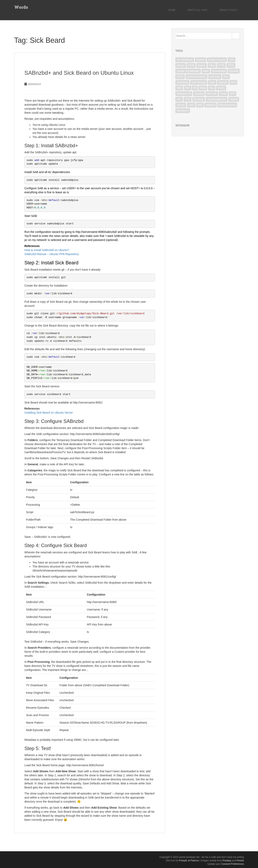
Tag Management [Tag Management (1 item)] (217, 99)
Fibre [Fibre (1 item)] (212, 65)
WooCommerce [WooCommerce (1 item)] (227, 105)
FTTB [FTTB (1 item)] (221, 65)
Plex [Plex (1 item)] (212, 88)
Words (21, 7)
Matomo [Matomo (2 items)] (223, 82)
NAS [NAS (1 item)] (234, 82)
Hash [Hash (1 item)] (206, 71)
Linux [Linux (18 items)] (212, 82)
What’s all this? (197, 10)
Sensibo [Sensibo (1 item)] (199, 94)
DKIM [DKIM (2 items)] (191, 65)
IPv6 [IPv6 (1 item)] (226, 77)
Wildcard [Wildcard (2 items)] (211, 105)
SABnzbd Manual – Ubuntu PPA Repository (52, 254)
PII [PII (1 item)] (195, 88)
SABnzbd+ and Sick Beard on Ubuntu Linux (79, 73)
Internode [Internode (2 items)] (215, 77)
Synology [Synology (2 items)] (199, 99)
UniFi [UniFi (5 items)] (191, 105)
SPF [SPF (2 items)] (233, 94)
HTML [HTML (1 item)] (180, 77)
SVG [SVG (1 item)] (188, 99)
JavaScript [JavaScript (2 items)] (182, 82)
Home (172, 10)
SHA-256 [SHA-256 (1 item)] (212, 94)
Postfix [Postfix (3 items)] (221, 88)
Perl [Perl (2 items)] (188, 88)
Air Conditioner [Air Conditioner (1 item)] (185, 60)
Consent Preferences (233, 864)
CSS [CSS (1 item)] (231, 60)
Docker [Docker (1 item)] (202, 65)
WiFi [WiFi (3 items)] (200, 105)
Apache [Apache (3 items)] (200, 60)
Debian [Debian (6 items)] (181, 65)
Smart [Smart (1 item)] (223, 94)
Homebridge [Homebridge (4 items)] (219, 71)
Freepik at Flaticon (189, 861)
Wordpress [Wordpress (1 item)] (183, 111)
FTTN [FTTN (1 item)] (231, 65)
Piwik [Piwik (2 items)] (203, 88)
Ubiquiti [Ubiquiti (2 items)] (234, 99)
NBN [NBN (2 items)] (179, 88)
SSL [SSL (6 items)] (179, 99)
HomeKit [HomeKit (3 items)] (234, 71)
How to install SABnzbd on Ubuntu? (47, 250)
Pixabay (227, 861)
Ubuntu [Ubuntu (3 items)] (181, 105)
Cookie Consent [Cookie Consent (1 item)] (217, 60)
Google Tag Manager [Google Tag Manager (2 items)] (188, 71)
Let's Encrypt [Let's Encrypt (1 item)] (199, 82)
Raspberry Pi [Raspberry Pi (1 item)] (184, 94)
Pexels (240, 861)
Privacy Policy (229, 10)
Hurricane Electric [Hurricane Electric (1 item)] (197, 77)
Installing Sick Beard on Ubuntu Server (49, 413)
